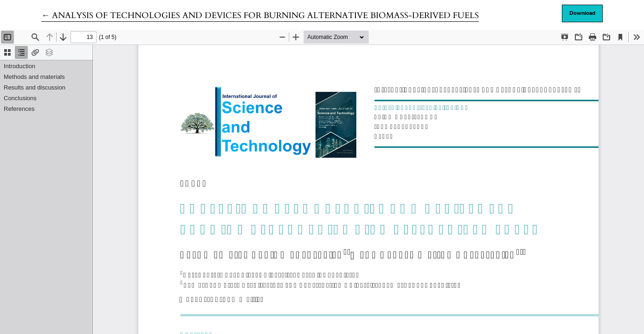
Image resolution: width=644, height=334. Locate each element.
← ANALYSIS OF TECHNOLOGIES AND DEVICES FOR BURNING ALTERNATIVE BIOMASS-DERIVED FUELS (260, 16)
